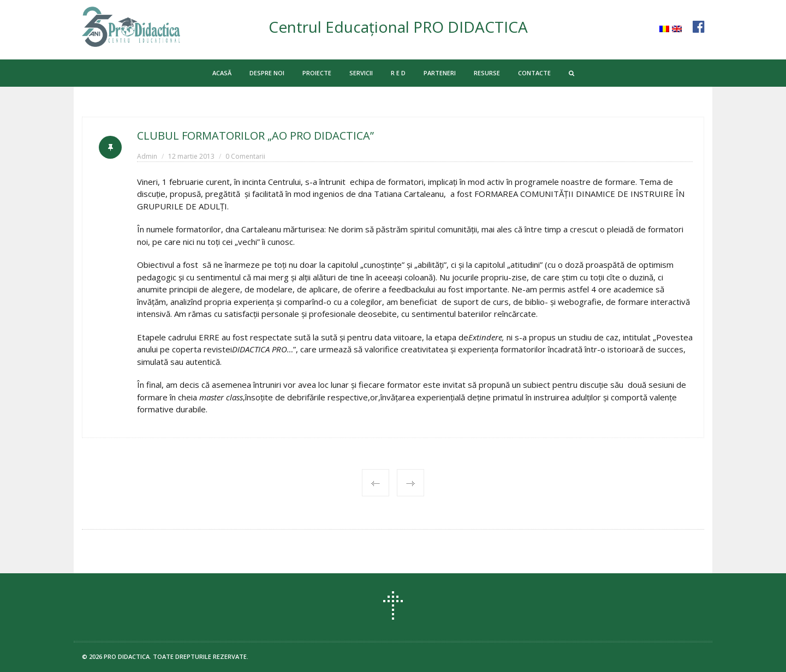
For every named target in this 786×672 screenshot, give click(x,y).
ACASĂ (222, 73)
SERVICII (361, 73)
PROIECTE (317, 73)
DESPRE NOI (267, 73)
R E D (398, 73)
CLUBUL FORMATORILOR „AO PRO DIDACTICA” (255, 136)
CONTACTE (534, 73)
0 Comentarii (245, 156)
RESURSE (487, 73)
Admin (147, 156)
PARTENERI (440, 73)
